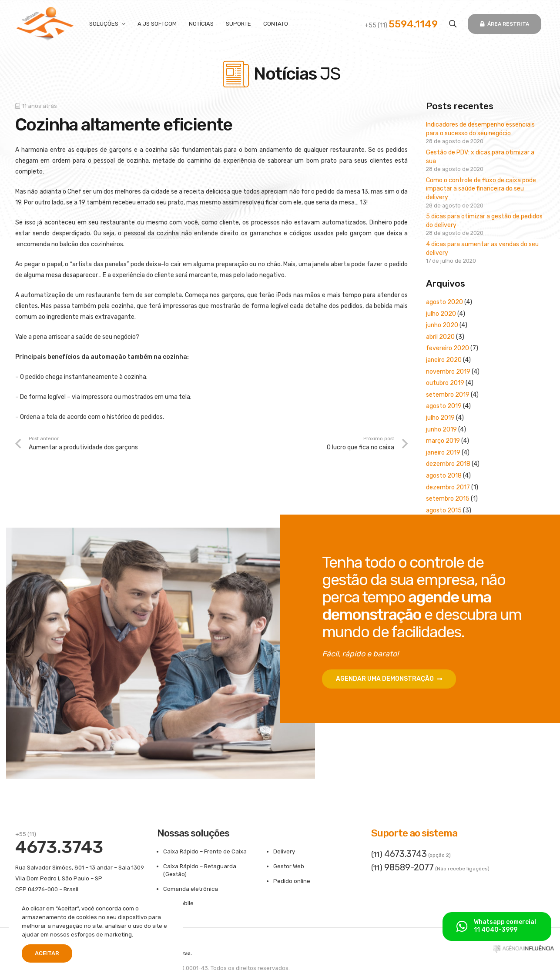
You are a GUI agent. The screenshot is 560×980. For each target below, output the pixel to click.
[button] (453, 24)
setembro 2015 (448, 499)
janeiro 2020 (444, 360)
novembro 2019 (448, 372)
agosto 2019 (444, 406)
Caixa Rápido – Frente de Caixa (205, 851)
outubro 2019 (445, 383)
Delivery (284, 851)
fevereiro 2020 (448, 348)
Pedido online (292, 881)
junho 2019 (441, 430)
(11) (399, 854)
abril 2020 (440, 337)
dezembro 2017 (448, 487)
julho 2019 (440, 418)
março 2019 (443, 441)
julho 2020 (441, 314)
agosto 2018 (444, 476)
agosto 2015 (444, 510)
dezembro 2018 (448, 464)
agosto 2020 (444, 302)
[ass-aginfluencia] (523, 951)
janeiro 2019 (443, 453)
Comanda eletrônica (191, 889)
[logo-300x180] (45, 24)
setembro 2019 (448, 395)
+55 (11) (401, 25)
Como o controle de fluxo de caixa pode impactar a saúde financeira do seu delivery (481, 189)
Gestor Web (289, 866)
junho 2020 (442, 325)
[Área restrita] (504, 24)
